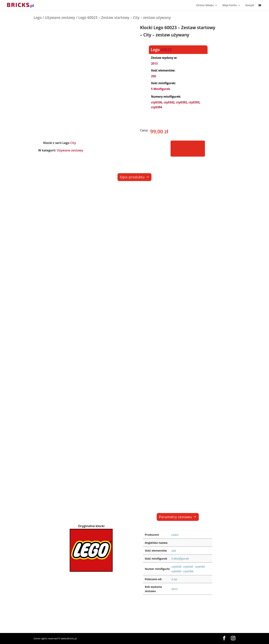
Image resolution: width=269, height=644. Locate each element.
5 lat (174, 579)
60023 (166, 49)
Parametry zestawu (176, 517)
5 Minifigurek (160, 89)
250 (153, 76)
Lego (38, 18)
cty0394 (156, 107)
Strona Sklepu (205, 5)
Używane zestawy (60, 18)
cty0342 (169, 102)
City (73, 143)
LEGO (175, 535)
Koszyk (250, 5)
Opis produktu (132, 177)
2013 (154, 64)
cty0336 (156, 102)
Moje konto (229, 5)
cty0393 (194, 102)
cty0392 (181, 102)
